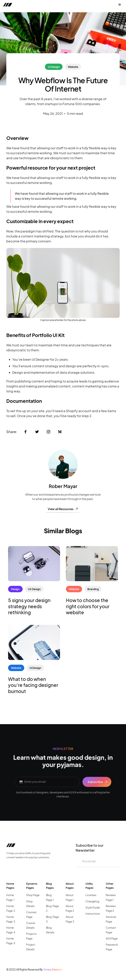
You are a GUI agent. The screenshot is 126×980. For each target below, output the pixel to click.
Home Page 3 (11, 919)
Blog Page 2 (52, 908)
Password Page (112, 947)
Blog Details (50, 930)
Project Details (31, 947)
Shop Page (33, 895)
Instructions (93, 914)
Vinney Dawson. (53, 969)
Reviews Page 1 (111, 897)
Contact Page (111, 930)
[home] (25, 5)
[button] (120, 5)
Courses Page (31, 914)
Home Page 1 (10, 897)
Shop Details (30, 904)
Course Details (31, 925)
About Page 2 (70, 908)
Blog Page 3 (52, 919)
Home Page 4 (11, 930)
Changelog (92, 901)
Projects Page (31, 936)
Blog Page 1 (50, 897)
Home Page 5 (11, 941)
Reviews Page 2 (111, 908)
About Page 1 (70, 897)
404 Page (112, 938)
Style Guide (93, 907)
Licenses (91, 895)
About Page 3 (70, 919)
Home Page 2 (11, 908)
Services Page (111, 919)
